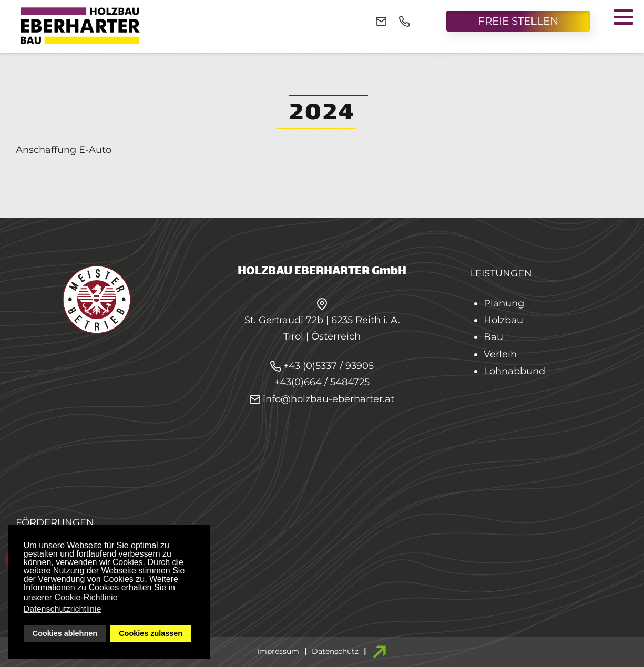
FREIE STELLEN (518, 21)
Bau (493, 337)
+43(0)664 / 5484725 (322, 382)
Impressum (278, 651)
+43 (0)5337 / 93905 (329, 366)
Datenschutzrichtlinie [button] (63, 609)
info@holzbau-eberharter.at (322, 399)
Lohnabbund (514, 371)
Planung (504, 303)
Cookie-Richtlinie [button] (86, 597)
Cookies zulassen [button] (151, 633)
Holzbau (503, 320)
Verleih (500, 354)
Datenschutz (335, 651)
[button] (623, 17)
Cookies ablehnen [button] (65, 633)
